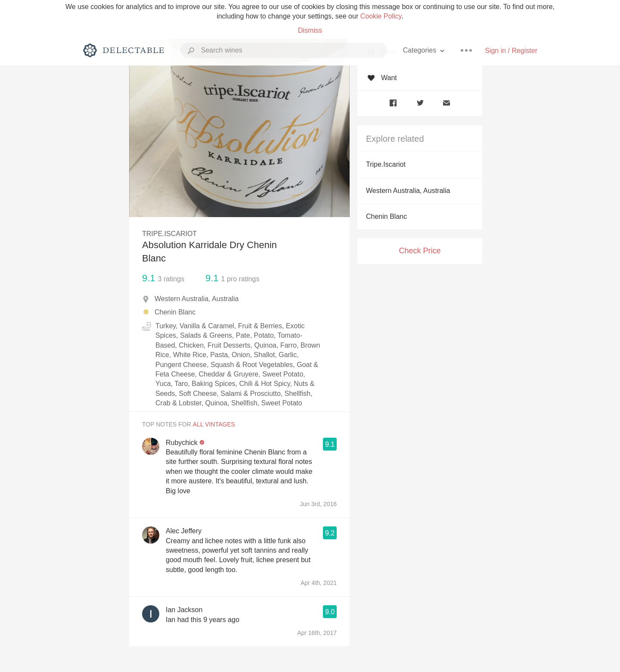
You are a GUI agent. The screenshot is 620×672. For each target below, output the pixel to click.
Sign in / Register (511, 51)
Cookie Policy (381, 16)
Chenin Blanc (386, 216)
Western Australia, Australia (408, 191)
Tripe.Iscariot (386, 164)
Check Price (420, 251)
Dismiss (310, 30)
